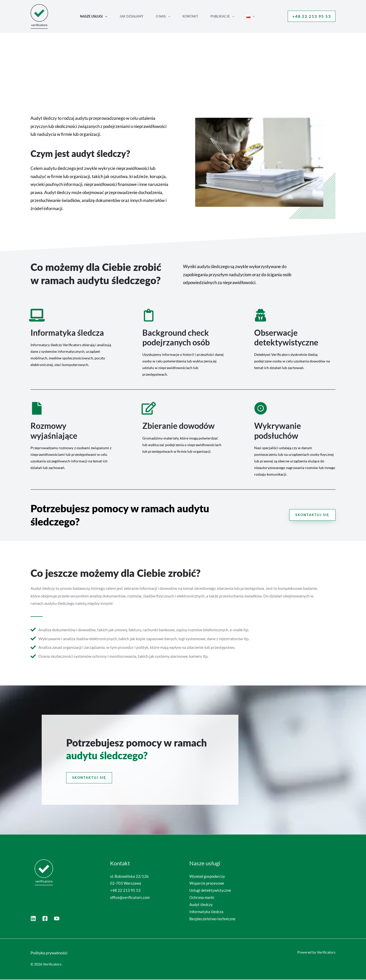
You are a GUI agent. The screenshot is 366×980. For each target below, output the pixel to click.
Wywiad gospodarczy (207, 876)
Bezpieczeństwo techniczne (212, 919)
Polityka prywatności (49, 953)
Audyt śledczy (201, 905)
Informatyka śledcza (206, 912)
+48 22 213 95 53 (125, 891)
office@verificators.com (130, 898)
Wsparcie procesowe (207, 884)
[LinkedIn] (33, 919)
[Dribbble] (45, 919)
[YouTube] (57, 919)
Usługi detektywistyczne (210, 891)
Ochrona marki (202, 898)
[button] (105, 16)
